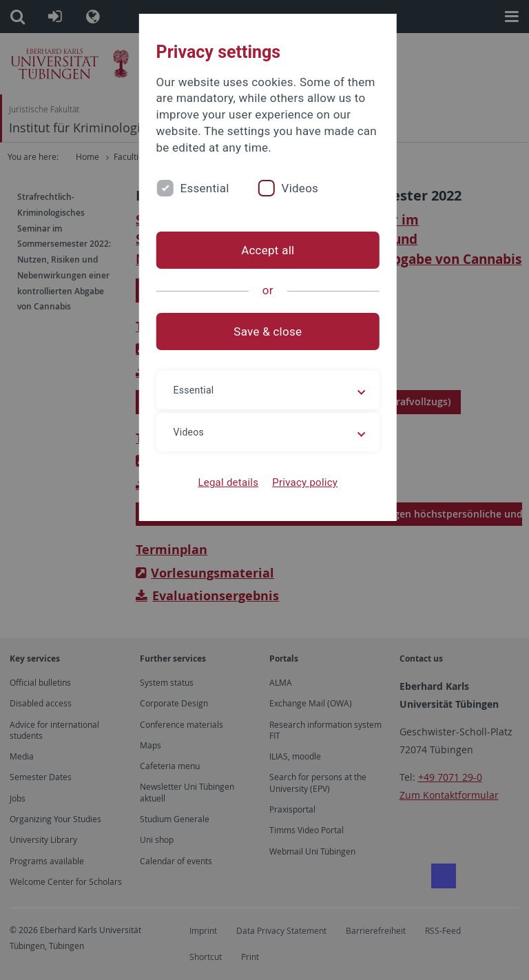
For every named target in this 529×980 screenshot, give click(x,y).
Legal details (225, 482)
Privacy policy (301, 482)
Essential (198, 188)
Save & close (265, 331)
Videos (293, 188)
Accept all (264, 250)
